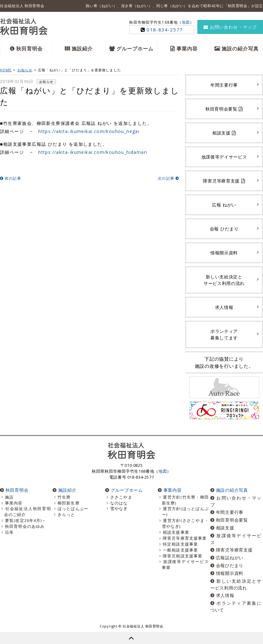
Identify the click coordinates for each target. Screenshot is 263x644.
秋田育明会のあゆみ (25, 526)
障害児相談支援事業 (183, 556)
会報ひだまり (230, 565)
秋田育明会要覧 (224, 109)
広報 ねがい (224, 205)
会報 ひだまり (224, 229)
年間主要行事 (224, 85)
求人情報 (224, 307)
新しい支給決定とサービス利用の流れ (224, 280)
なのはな (119, 503)
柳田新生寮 (69, 503)
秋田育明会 (30, 49)
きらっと (66, 515)
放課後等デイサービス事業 (185, 565)
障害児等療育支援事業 (185, 538)
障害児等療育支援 (224, 181)
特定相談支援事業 (180, 544)
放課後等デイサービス (224, 157)
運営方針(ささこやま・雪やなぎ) (185, 523)
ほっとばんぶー (73, 509)
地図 (186, 22)
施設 (9, 497)
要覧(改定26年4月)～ (26, 521)
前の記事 (11, 178)
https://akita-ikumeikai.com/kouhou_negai (89, 131)
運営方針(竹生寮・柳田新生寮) (185, 500)
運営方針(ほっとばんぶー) (185, 512)
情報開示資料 (224, 253)
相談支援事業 (176, 532)
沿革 (9, 532)
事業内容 (187, 49)
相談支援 (224, 133)
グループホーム (135, 49)
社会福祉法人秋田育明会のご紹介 (28, 512)
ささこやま (121, 497)
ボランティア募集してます (224, 334)
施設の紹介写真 (240, 49)
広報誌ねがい (230, 558)
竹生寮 (64, 497)
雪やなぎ (119, 509)
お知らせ (46, 82)
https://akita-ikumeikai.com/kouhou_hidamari (93, 152)
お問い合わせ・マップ (230, 27)
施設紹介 (82, 49)
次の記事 (168, 178)
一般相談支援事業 (180, 550)
